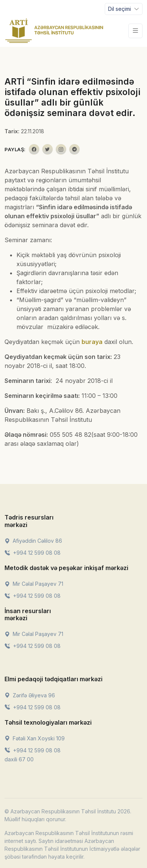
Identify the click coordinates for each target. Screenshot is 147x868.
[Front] (54, 31)
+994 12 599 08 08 (33, 553)
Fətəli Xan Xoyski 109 (35, 738)
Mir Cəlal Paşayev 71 (34, 584)
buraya (92, 342)
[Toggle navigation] (124, 9)
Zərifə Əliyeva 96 (30, 695)
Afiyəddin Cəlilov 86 (33, 541)
